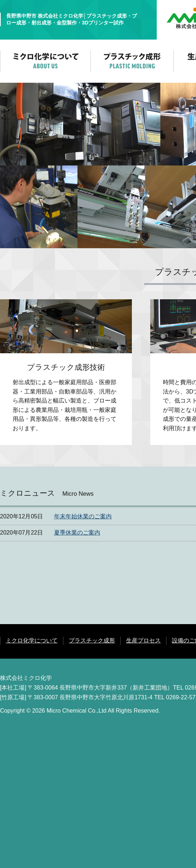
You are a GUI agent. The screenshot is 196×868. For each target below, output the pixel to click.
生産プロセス (143, 640)
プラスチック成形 (92, 640)
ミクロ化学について (32, 640)
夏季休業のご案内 (77, 533)
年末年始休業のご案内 (83, 516)
